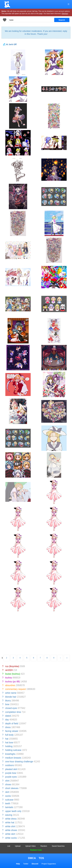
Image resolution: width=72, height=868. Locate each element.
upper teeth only (13, 811)
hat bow (9, 743)
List (9, 846)
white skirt (10, 834)
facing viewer (12, 731)
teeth (8, 803)
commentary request (15, 689)
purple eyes (11, 777)
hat (7, 739)
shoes (8, 784)
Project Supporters (49, 864)
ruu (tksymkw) (12, 666)
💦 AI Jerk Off (10, 44)
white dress (11, 819)
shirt (7, 781)
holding (9, 746)
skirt (7, 792)
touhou (9, 678)
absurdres (10, 685)
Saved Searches (58, 846)
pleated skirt (11, 769)
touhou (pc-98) (13, 682)
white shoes (11, 830)
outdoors (10, 765)
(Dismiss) (65, 13)
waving (9, 815)
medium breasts (13, 758)
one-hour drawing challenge (19, 762)
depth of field (12, 724)
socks (8, 796)
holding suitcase (13, 750)
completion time (13, 712)
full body (9, 735)
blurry (8, 701)
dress (8, 727)
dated (8, 716)
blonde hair (11, 697)
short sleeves (12, 788)
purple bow (11, 773)
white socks (11, 838)
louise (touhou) (13, 674)
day (7, 720)
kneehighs (10, 754)
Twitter (26, 864)
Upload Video (31, 846)
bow (7, 704)
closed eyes (11, 708)
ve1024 (9, 670)
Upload (18, 846)
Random (44, 846)
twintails (9, 807)
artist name (11, 693)
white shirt (10, 826)
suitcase (9, 800)
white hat (10, 822)
